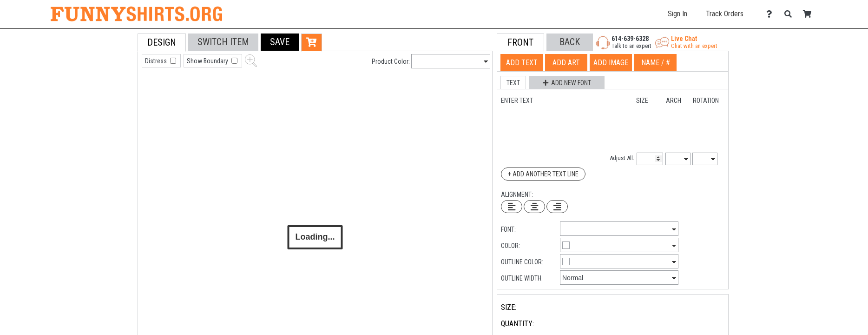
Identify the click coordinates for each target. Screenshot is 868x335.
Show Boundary (208, 61)
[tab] (117, 93)
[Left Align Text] (512, 207)
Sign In (677, 14)
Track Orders (725, 14)
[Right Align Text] (557, 207)
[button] (280, 42)
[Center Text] (534, 207)
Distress (157, 61)
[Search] (791, 14)
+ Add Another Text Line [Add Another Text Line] (543, 174)
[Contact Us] (772, 14)
